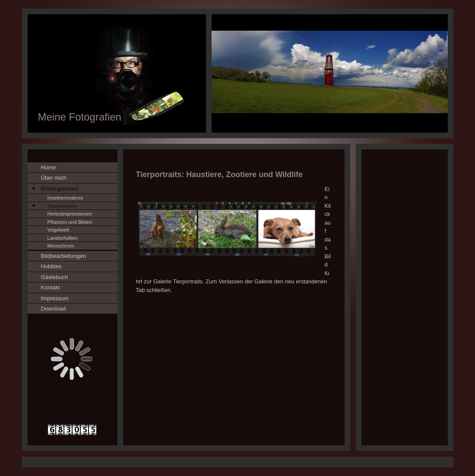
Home (49, 167)
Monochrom (61, 246)
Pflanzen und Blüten (70, 222)
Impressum (55, 298)
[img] (238, 73)
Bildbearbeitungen (64, 256)
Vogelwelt (58, 230)
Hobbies (51, 266)
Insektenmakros (65, 198)
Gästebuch (55, 277)
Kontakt (51, 287)
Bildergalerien (60, 189)
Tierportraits (62, 206)
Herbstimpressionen (70, 214)
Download (54, 309)
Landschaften (63, 238)
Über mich (54, 178)
